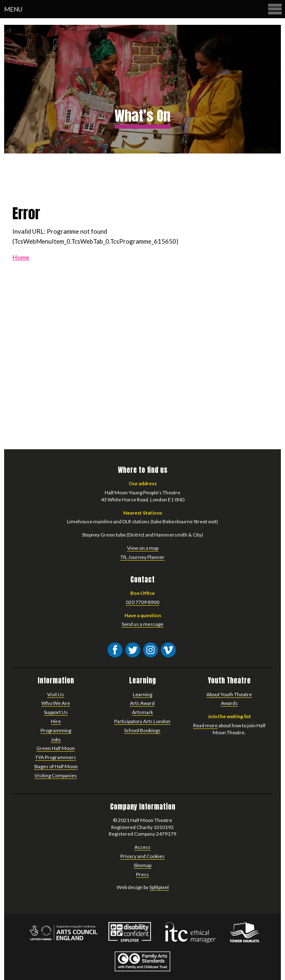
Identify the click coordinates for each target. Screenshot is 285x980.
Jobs (56, 739)
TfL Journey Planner (142, 557)
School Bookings (142, 730)
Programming (56, 730)
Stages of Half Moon (56, 766)
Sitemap (142, 865)
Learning (142, 694)
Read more (205, 725)
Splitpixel (159, 887)
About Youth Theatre (229, 694)
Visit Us (56, 694)
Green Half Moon (56, 748)
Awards (229, 703)
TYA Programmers (56, 757)
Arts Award (142, 703)
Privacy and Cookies (142, 856)
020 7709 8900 (142, 602)
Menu (144, 9)
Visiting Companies (56, 775)
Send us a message (142, 624)
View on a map (143, 548)
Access (142, 847)
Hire (56, 721)
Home (21, 257)
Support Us (56, 712)
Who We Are (56, 703)
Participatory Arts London (142, 721)
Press (142, 874)
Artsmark (142, 712)
